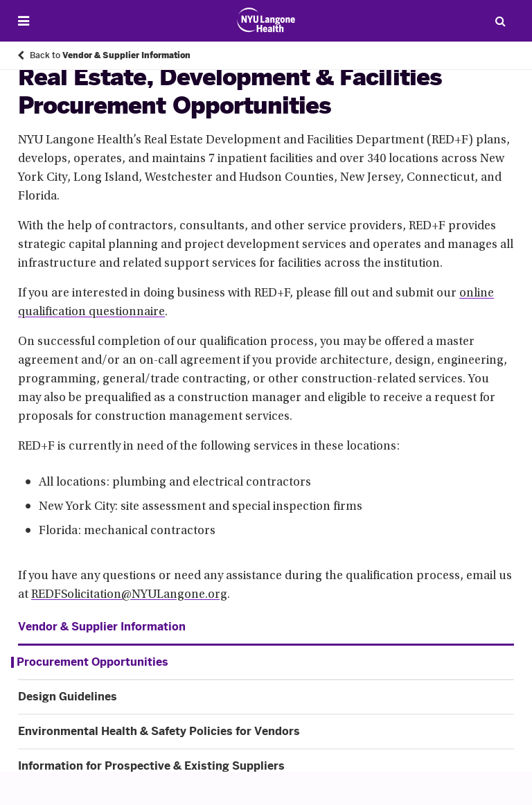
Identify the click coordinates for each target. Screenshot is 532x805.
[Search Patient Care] (500, 21)
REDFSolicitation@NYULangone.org (129, 595)
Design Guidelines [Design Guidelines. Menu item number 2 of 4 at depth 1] (68, 697)
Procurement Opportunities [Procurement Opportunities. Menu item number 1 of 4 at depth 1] (92, 662)
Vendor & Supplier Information (102, 627)
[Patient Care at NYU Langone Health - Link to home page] (266, 20)
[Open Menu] (24, 21)
